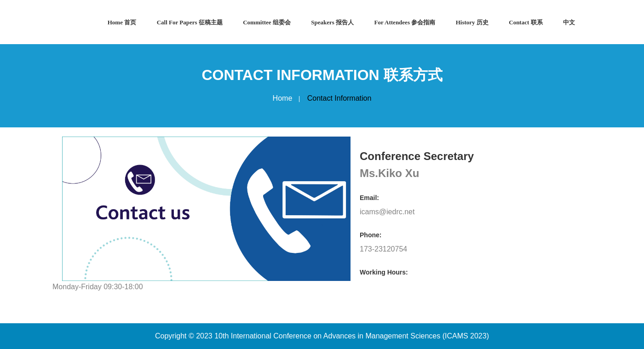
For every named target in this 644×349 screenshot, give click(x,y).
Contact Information (339, 98)
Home (283, 98)
